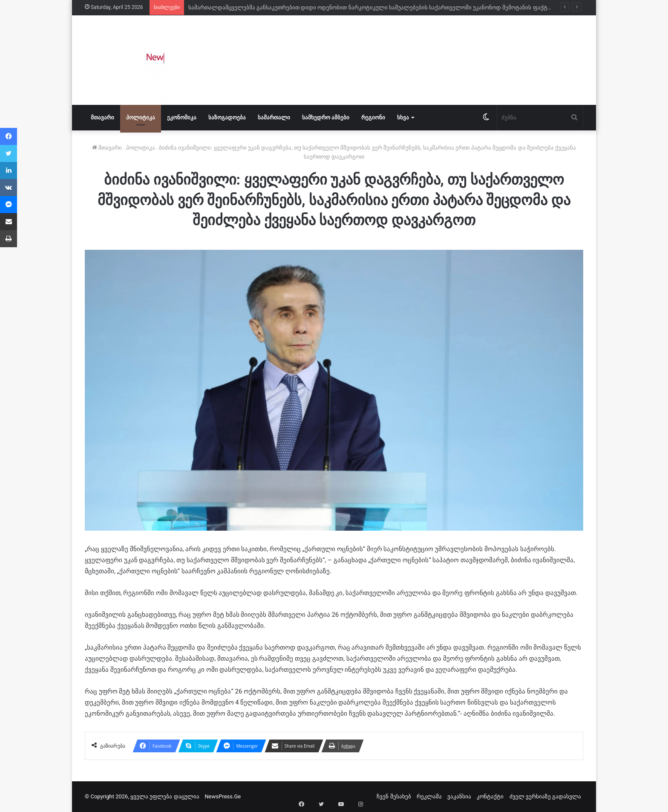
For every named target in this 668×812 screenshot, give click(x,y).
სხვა (403, 117)
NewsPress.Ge (223, 796)
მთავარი (102, 117)
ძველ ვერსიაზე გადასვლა (545, 796)
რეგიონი (373, 117)
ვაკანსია (459, 796)
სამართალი (274, 117)
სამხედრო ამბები (326, 117)
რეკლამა (429, 796)
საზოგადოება (227, 117)
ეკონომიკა (182, 117)
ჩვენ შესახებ (394, 796)
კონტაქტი (490, 796)
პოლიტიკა (141, 117)
